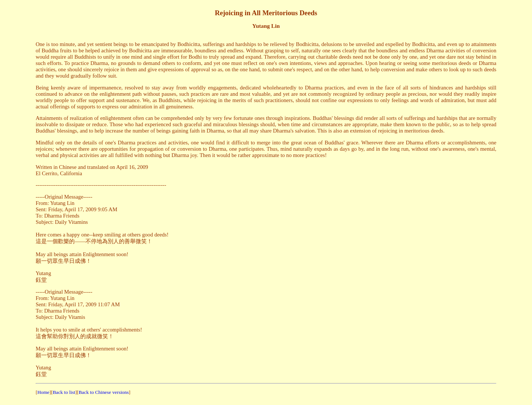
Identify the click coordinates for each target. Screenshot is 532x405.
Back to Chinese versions (103, 392)
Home (43, 392)
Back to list (64, 392)
